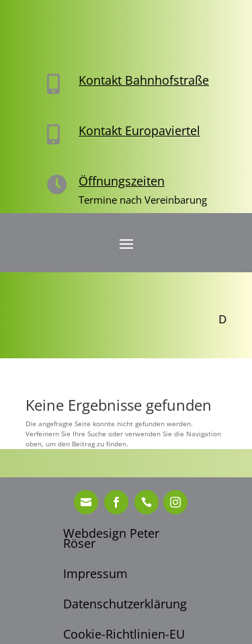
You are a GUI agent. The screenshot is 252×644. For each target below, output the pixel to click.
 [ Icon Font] (146, 502)
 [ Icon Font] (86, 502)
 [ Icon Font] (175, 502)
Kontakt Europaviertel (139, 130)
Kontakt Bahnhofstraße (144, 80)
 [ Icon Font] (116, 502)
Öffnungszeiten (122, 181)
